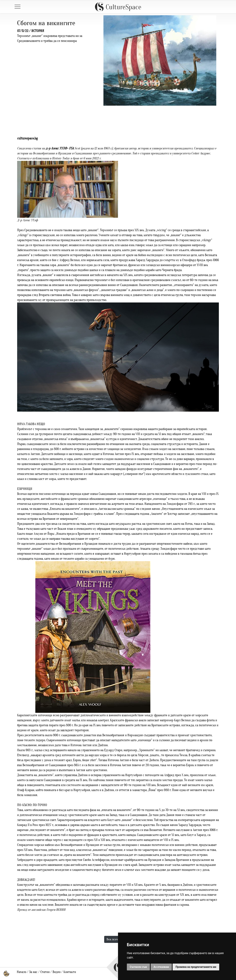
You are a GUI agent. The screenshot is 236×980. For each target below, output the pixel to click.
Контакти (70, 972)
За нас (33, 972)
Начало (21, 972)
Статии (45, 972)
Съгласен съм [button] (138, 967)
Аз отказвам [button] (161, 967)
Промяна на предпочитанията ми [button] (196, 967)
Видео (57, 972)
